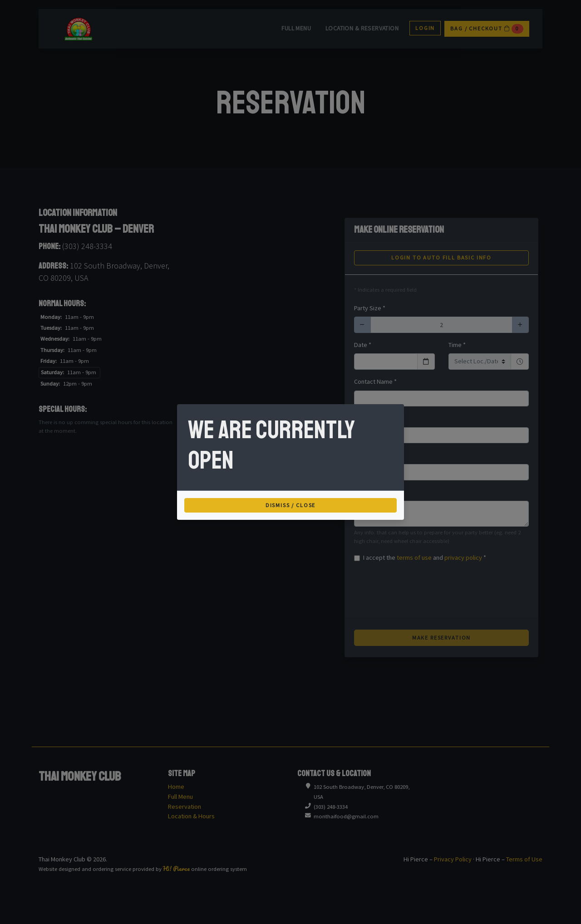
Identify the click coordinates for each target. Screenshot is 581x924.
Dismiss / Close (291, 505)
